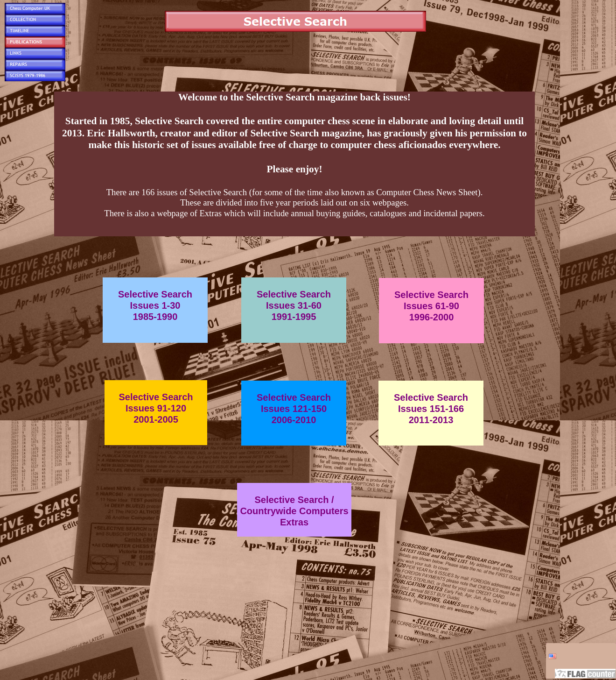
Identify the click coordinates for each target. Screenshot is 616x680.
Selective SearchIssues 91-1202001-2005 (156, 408)
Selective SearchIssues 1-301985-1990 (155, 305)
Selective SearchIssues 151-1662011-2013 (431, 409)
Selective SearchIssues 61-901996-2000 (431, 306)
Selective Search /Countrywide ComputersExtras (294, 511)
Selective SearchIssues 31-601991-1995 (294, 305)
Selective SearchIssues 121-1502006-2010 (294, 409)
